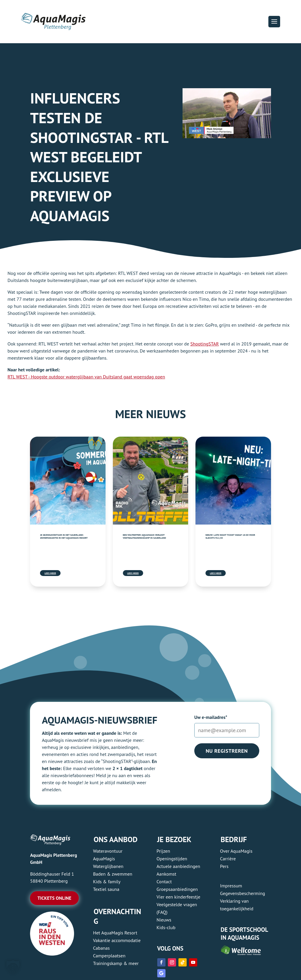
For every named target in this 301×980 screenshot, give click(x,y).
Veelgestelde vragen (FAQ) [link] (177, 908)
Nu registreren (227, 751)
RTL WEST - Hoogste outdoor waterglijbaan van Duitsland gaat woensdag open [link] (86, 377)
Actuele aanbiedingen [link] (178, 866)
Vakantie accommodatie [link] (117, 940)
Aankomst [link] (167, 874)
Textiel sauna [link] (106, 889)
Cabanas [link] (101, 948)
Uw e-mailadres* (211, 717)
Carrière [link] (228, 859)
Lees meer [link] (50, 573)
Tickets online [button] (54, 898)
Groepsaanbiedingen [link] (177, 889)
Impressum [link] (231, 886)
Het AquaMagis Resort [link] (115, 933)
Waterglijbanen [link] (108, 866)
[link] (68, 480)
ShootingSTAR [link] (205, 344)
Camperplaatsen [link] (109, 956)
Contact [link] (164, 882)
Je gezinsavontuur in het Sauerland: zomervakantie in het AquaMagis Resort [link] (64, 536)
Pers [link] (224, 866)
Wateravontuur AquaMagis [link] (108, 855)
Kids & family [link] (107, 882)
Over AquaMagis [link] (236, 851)
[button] (274, 21)
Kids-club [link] (166, 927)
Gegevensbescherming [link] (243, 893)
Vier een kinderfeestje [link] (179, 897)
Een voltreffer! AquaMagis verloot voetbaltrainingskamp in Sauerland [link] (144, 536)
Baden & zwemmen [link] (113, 874)
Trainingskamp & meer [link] (116, 963)
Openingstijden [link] (172, 859)
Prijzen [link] (163, 851)
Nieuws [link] (164, 920)
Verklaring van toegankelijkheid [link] (237, 905)
